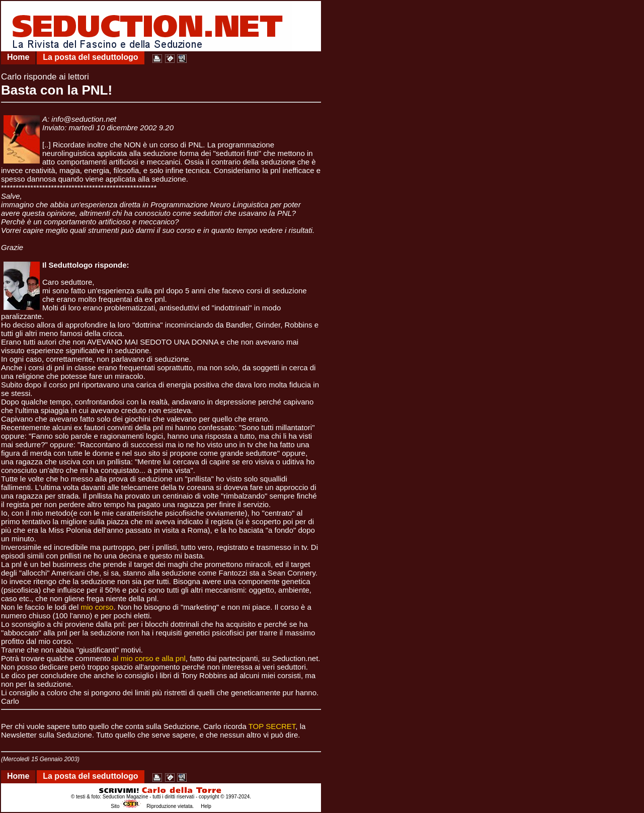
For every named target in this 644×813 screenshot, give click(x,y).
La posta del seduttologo (90, 57)
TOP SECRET (272, 726)
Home (18, 57)
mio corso (97, 607)
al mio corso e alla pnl (149, 658)
